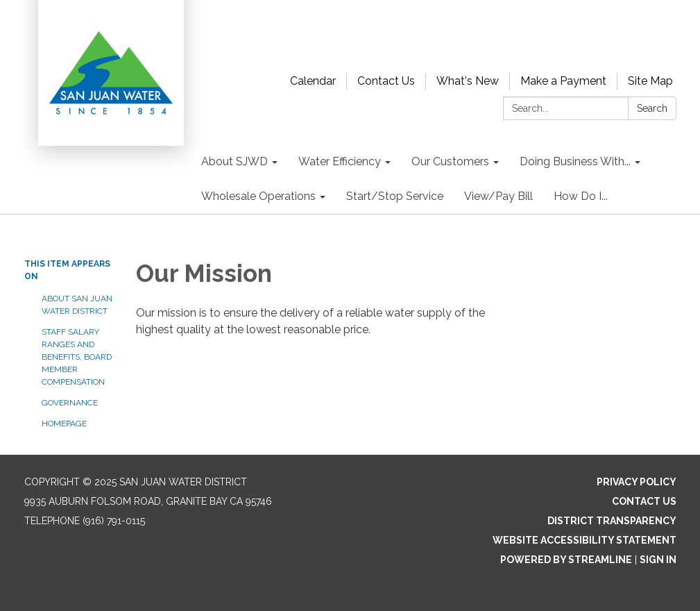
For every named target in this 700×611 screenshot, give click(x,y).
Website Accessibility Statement (584, 540)
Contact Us (386, 81)
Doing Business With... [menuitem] (575, 161)
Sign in (658, 560)
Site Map (650, 81)
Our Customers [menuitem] (450, 161)
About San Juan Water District (77, 305)
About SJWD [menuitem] (234, 161)
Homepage (64, 424)
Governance (70, 403)
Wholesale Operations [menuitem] (258, 196)
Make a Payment (563, 81)
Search (652, 108)
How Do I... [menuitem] (581, 196)
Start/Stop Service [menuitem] (395, 196)
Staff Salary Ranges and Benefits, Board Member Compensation (77, 357)
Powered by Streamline (566, 560)
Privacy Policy (637, 482)
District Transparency (612, 521)
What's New (468, 81)
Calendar (313, 81)
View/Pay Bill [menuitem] (498, 196)
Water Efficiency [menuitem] (340, 161)
